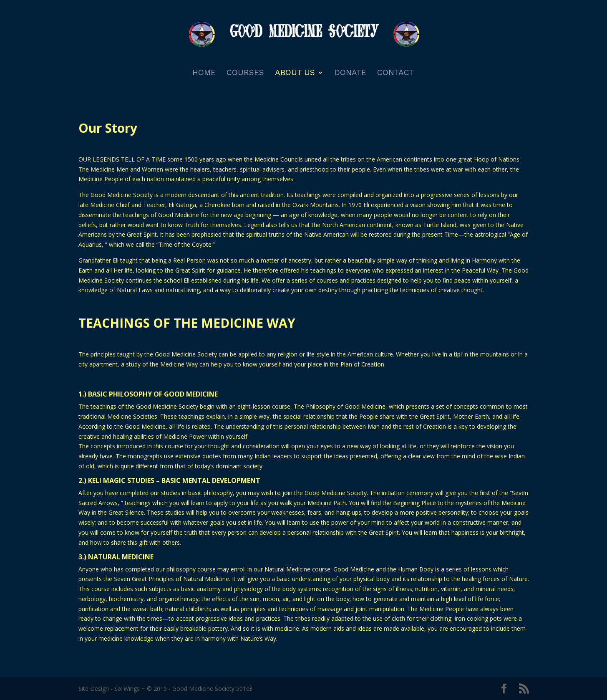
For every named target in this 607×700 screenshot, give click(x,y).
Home (204, 73)
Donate (350, 73)
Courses (245, 73)
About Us (295, 73)
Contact (396, 73)
